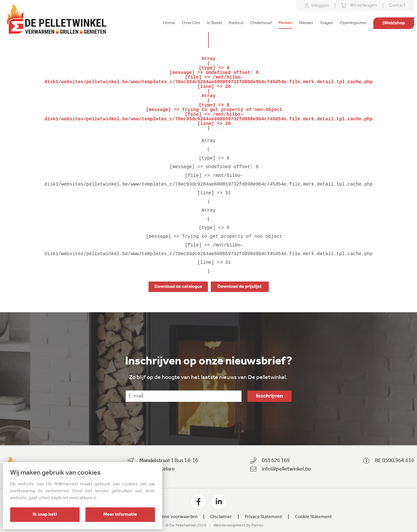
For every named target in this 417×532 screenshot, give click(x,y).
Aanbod (236, 23)
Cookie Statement (313, 517)
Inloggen (317, 6)
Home (169, 23)
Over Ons (191, 23)
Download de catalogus (178, 287)
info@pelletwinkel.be (286, 469)
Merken (285, 23)
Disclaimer (221, 517)
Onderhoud (261, 23)
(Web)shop (394, 23)
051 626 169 (276, 461)
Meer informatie (120, 515)
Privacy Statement (263, 517)
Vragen (327, 23)
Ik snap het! (45, 515)
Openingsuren (353, 23)
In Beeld (214, 23)
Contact (397, 6)
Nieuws (306, 23)
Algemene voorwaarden (173, 517)
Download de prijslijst (240, 287)
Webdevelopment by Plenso (238, 526)
